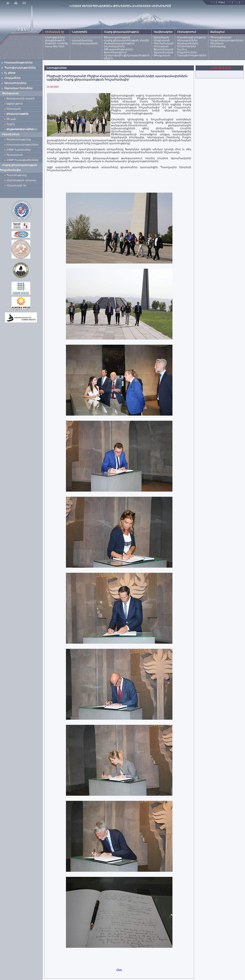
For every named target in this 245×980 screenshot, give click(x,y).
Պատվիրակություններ (20, 68)
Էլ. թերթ (10, 73)
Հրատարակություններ (23, 145)
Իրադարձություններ (18, 63)
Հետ (119, 970)
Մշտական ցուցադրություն (17, 109)
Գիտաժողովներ (15, 83)
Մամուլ (182, 49)
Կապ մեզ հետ (55, 46)
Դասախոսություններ (192, 55)
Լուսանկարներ (82, 40)
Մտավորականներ (85, 43)
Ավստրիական (164, 52)
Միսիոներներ (187, 46)
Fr (242, 2)
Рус (236, 2)
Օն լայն (12, 119)
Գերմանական (164, 43)
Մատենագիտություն (191, 37)
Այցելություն (15, 104)
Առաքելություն (55, 40)
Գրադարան (15, 155)
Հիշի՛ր (108, 58)
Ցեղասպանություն (117, 37)
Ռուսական (161, 46)
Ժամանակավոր (18, 114)
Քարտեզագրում (115, 52)
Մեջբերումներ (187, 52)
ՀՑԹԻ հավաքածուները (23, 160)
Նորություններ (55, 37)
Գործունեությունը (19, 139)
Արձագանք (218, 46)
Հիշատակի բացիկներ (23, 129)
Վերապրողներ (187, 40)
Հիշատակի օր (16, 185)
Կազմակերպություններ (227, 40)
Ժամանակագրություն (119, 43)
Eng (213, 2)
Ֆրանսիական (164, 49)
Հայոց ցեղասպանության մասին (127, 40)
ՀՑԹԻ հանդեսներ (19, 150)
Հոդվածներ (12, 78)
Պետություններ (221, 37)
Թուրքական (162, 55)
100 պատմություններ (119, 49)
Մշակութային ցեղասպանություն (127, 55)
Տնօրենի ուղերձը (57, 43)
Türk (229, 2)
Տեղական (217, 43)
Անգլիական (162, 40)
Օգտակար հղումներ (18, 88)
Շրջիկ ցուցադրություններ (21, 125)
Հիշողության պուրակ (21, 180)
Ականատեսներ (188, 43)
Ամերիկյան (161, 37)
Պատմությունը (17, 175)
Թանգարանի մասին (21, 98)
